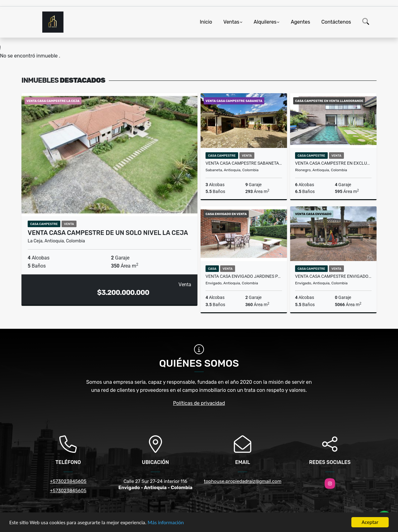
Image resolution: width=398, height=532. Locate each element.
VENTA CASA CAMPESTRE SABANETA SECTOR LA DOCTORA (244, 163)
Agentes (300, 22)
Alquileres (265, 22)
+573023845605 (68, 481)
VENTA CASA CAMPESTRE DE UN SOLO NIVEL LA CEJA (108, 233)
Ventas (231, 22)
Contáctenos (336, 22)
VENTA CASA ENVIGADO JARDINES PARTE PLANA (244, 276)
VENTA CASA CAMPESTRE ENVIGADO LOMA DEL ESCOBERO (333, 276)
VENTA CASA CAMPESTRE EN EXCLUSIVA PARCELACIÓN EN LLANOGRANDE (333, 163)
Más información (166, 523)
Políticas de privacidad (199, 403)
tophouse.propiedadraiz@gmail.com (243, 481)
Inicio (206, 22)
